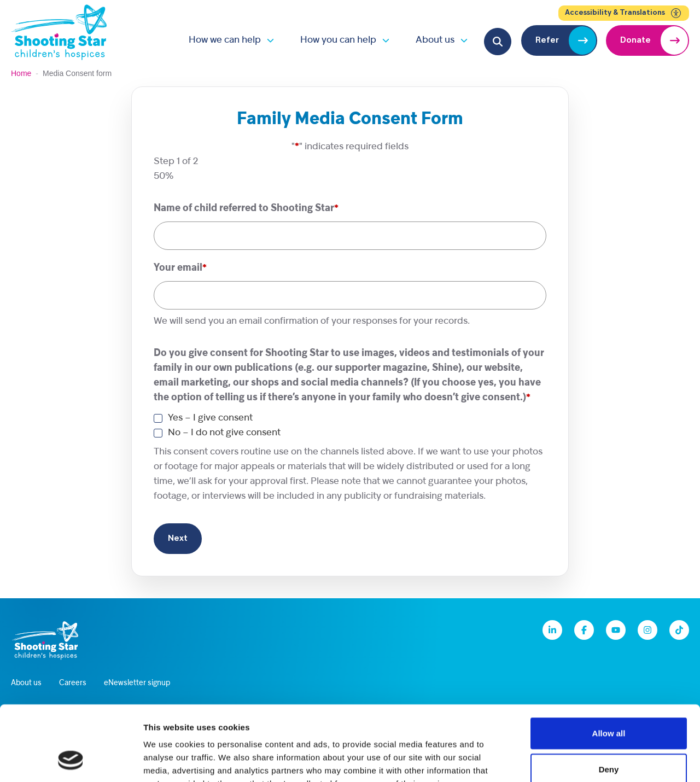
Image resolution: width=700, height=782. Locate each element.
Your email (180, 268)
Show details (574, 760)
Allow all (609, 666)
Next (178, 539)
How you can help (338, 40)
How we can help (225, 40)
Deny (609, 702)
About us (435, 40)
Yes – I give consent (210, 418)
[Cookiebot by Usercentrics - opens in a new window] (71, 761)
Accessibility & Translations (624, 13)
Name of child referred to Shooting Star (246, 209)
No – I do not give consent (224, 433)
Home (21, 73)
